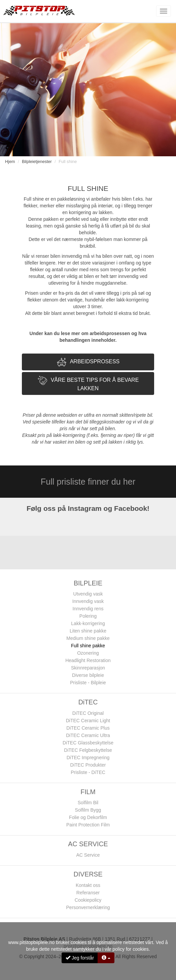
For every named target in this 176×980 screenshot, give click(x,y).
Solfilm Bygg (88, 810)
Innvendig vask (88, 601)
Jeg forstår (80, 958)
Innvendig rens (88, 609)
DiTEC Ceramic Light (88, 721)
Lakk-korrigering (88, 623)
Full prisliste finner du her (88, 482)
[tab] (88, 362)
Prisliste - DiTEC (88, 772)
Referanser (88, 893)
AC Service (88, 855)
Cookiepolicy (88, 900)
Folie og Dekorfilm (88, 817)
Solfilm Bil (88, 803)
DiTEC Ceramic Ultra (88, 735)
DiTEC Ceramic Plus (88, 728)
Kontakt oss (88, 885)
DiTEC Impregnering (88, 758)
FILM (88, 792)
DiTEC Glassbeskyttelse (88, 743)
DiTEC (88, 702)
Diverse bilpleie (88, 675)
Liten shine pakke (88, 631)
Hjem (10, 162)
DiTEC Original (88, 713)
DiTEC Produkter (88, 765)
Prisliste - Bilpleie (88, 683)
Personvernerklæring (88, 907)
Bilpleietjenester (37, 162)
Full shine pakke (88, 646)
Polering (88, 616)
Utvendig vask (88, 594)
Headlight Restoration (88, 660)
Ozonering (88, 653)
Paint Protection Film (88, 825)
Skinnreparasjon (88, 668)
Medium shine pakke (88, 638)
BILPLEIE (88, 583)
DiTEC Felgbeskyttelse (88, 750)
